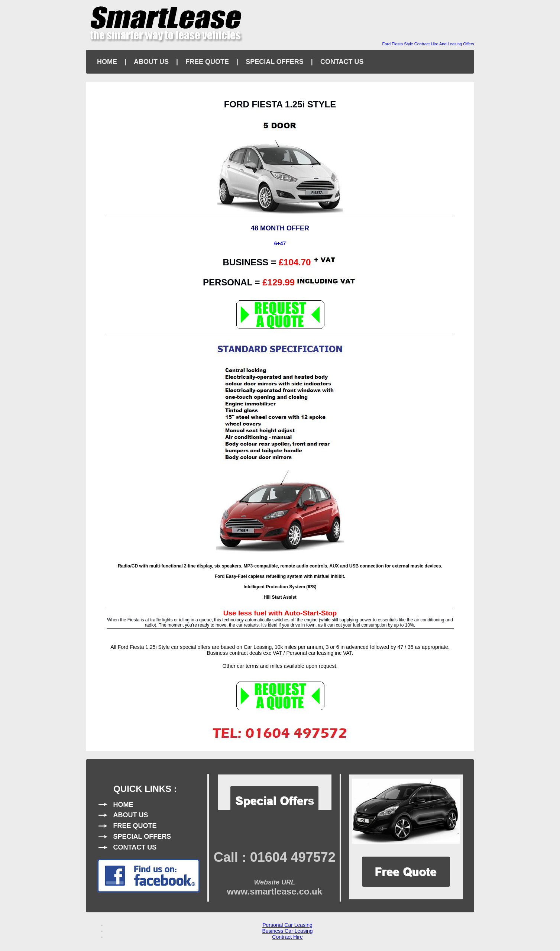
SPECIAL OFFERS (275, 62)
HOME (107, 62)
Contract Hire (287, 937)
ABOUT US (151, 62)
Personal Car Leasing (287, 925)
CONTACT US (342, 62)
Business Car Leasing (287, 931)
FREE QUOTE (207, 62)
